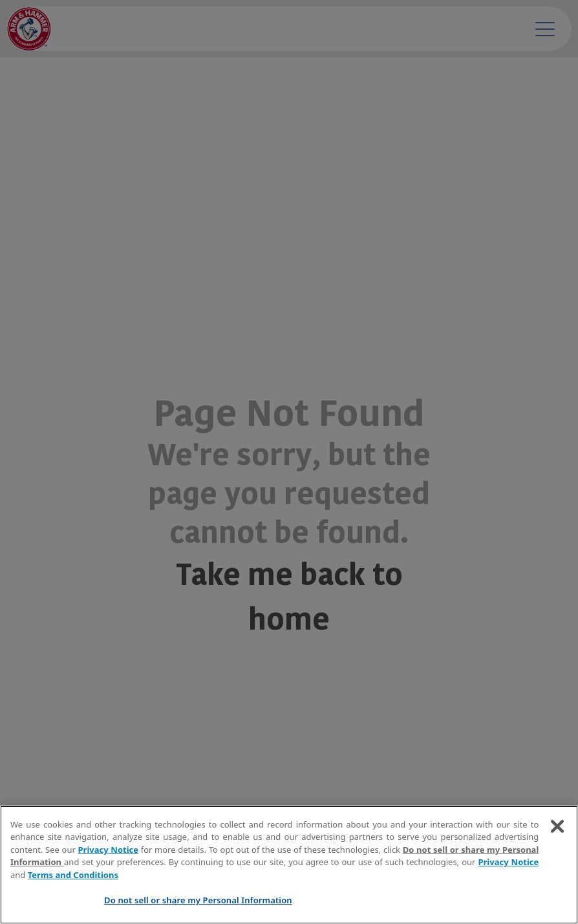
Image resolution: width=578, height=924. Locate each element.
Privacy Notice (109, 850)
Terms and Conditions (73, 875)
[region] (289, 865)
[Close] (557, 826)
